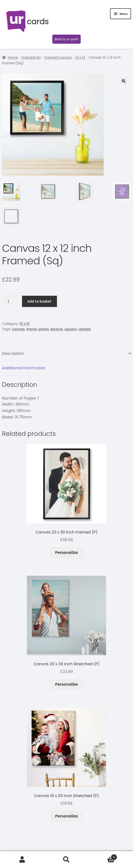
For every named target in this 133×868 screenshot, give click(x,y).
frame (32, 329)
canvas (18, 329)
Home (13, 57)
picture (57, 329)
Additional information (24, 368)
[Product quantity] (10, 301)
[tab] (66, 354)
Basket (103, 856)
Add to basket (39, 301)
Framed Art (31, 57)
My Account (22, 860)
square (70, 329)
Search (66, 860)
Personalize (67, 553)
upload (84, 329)
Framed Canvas (58, 57)
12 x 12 (80, 57)
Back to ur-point (67, 39)
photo (44, 329)
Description (13, 354)
